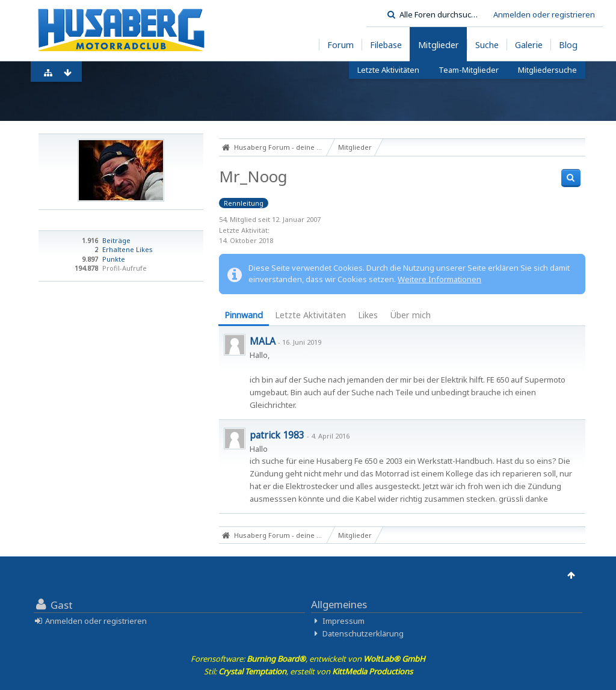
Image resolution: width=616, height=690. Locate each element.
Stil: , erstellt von (308, 671)
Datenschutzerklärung (363, 633)
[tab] (244, 316)
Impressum (343, 621)
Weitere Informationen (439, 279)
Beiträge (116, 240)
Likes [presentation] (368, 315)
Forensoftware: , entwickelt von (308, 659)
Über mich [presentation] (410, 315)
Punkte (114, 259)
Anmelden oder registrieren (544, 14)
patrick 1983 (277, 435)
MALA (263, 341)
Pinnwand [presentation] (244, 315)
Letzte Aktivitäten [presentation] (310, 315)
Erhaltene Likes (128, 249)
